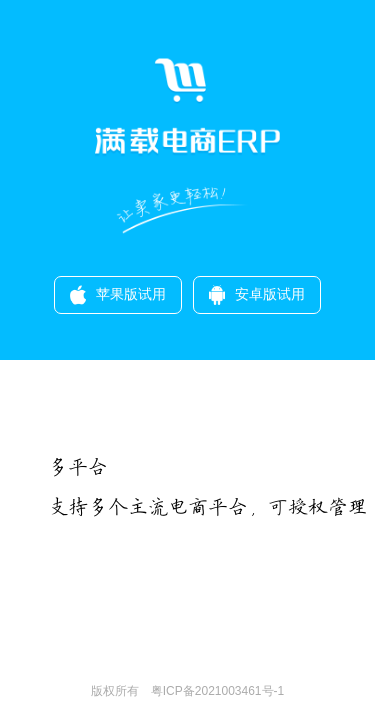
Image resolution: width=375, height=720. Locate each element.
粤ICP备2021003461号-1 (211, 691)
